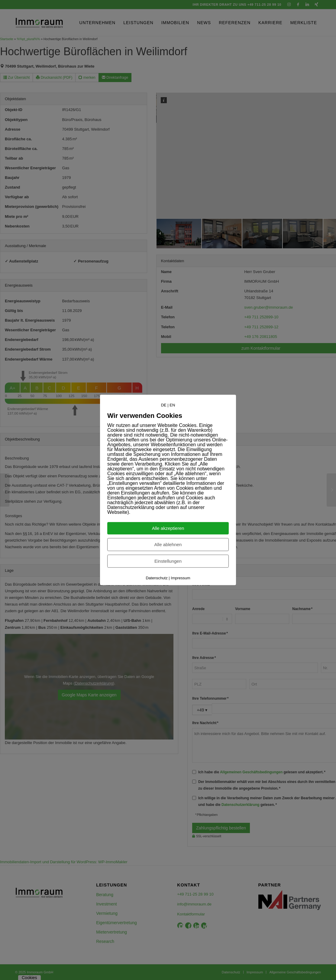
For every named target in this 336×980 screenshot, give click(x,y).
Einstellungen (168, 561)
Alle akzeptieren (168, 528)
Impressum (180, 578)
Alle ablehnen (168, 545)
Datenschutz (157, 578)
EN (172, 405)
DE (164, 405)
